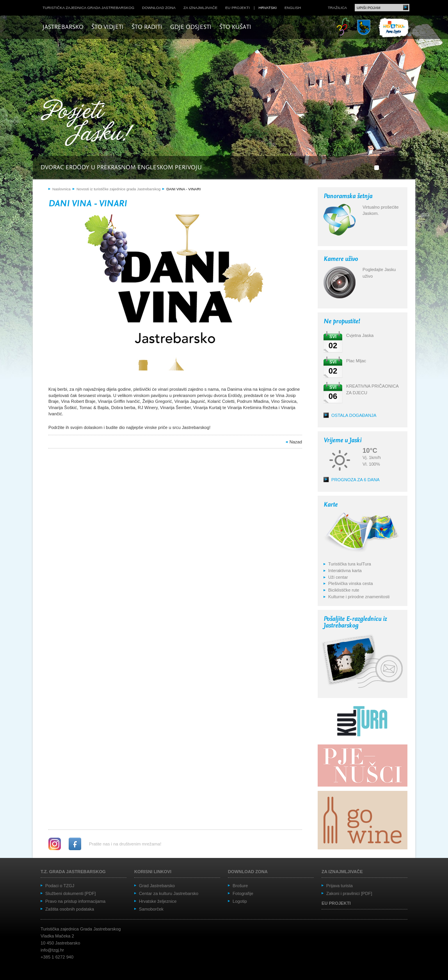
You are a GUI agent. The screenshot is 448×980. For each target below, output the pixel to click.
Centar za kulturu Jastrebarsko (169, 893)
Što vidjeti (108, 27)
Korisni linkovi (153, 872)
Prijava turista (340, 886)
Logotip (240, 901)
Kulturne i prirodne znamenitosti (359, 597)
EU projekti (237, 8)
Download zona (159, 8)
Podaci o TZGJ (60, 886)
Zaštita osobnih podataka (70, 909)
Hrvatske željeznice (158, 901)
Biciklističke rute (344, 590)
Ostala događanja (354, 415)
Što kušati (235, 27)
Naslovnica (61, 189)
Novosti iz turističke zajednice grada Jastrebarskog (118, 189)
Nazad (296, 442)
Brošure (240, 886)
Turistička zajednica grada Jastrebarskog (88, 8)
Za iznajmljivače (200, 8)
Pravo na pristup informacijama (75, 901)
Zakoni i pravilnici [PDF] (349, 893)
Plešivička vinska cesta (350, 583)
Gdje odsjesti (191, 27)
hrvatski (268, 8)
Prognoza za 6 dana (356, 480)
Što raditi (147, 27)
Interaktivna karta (345, 571)
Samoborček (151, 909)
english (293, 8)
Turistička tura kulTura (350, 564)
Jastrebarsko (63, 27)
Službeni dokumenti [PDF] (70, 893)
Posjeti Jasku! (89, 124)
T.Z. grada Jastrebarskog (73, 872)
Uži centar (338, 577)
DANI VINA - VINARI (183, 189)
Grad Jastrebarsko (157, 886)
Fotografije (243, 893)
